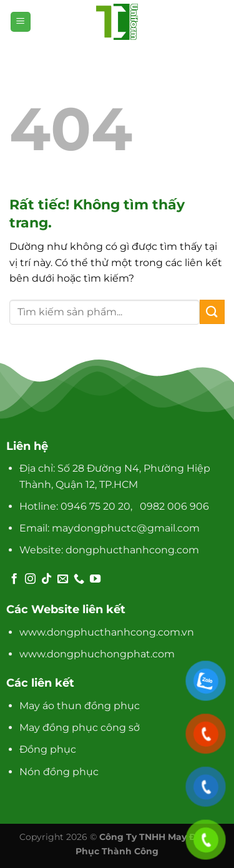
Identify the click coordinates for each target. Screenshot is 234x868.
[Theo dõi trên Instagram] (30, 579)
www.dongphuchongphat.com (97, 654)
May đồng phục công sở (80, 727)
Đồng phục (48, 749)
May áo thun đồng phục (80, 706)
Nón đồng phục (59, 772)
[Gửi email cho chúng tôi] (63, 579)
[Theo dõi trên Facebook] (14, 579)
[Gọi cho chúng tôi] (79, 579)
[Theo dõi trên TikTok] (46, 579)
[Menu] (21, 22)
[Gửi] (212, 312)
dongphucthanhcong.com (132, 550)
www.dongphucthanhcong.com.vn (107, 632)
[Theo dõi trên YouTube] (95, 579)
